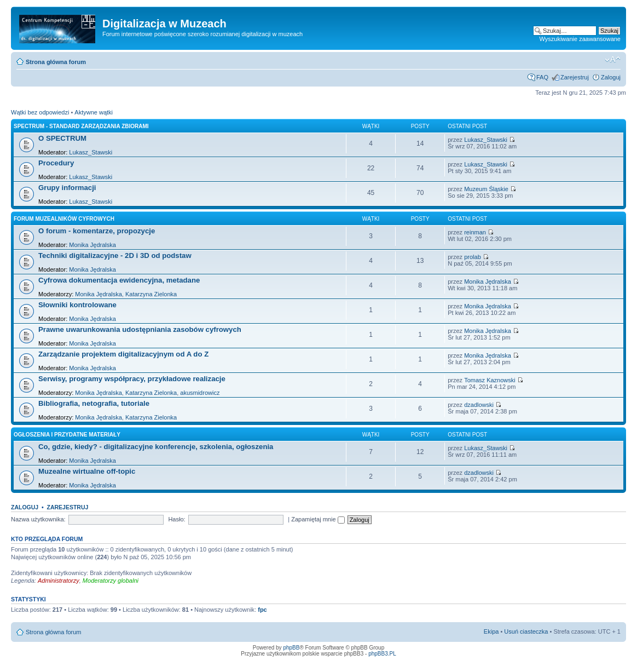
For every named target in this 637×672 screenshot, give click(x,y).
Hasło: (176, 519)
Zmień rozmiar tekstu (613, 60)
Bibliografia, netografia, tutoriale (94, 403)
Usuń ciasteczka (526, 631)
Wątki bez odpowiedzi (40, 112)
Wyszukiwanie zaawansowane (580, 39)
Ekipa (491, 631)
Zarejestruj (575, 77)
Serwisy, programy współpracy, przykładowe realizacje (132, 379)
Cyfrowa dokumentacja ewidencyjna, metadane (119, 280)
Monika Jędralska (92, 245)
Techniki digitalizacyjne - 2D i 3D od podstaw (115, 255)
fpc (262, 610)
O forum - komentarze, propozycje (97, 231)
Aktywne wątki (94, 112)
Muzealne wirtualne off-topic (87, 471)
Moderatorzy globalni (111, 581)
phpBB (291, 648)
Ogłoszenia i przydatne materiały (67, 435)
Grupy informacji (67, 188)
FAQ (542, 77)
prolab (473, 257)
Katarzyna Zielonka (151, 294)
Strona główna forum (56, 62)
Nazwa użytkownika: (38, 519)
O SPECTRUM (62, 138)
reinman (475, 232)
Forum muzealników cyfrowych (64, 219)
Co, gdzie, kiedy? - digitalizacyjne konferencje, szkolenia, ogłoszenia (156, 447)
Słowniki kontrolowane (77, 305)
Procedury (56, 163)
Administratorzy (59, 581)
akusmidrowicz (200, 393)
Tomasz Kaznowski (490, 380)
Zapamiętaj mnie (318, 519)
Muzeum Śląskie (486, 189)
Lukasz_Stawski (91, 152)
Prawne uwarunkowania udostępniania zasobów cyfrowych (140, 329)
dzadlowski (479, 405)
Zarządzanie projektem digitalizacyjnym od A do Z (123, 354)
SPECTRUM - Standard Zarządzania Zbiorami (81, 126)
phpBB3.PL (382, 654)
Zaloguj (611, 77)
